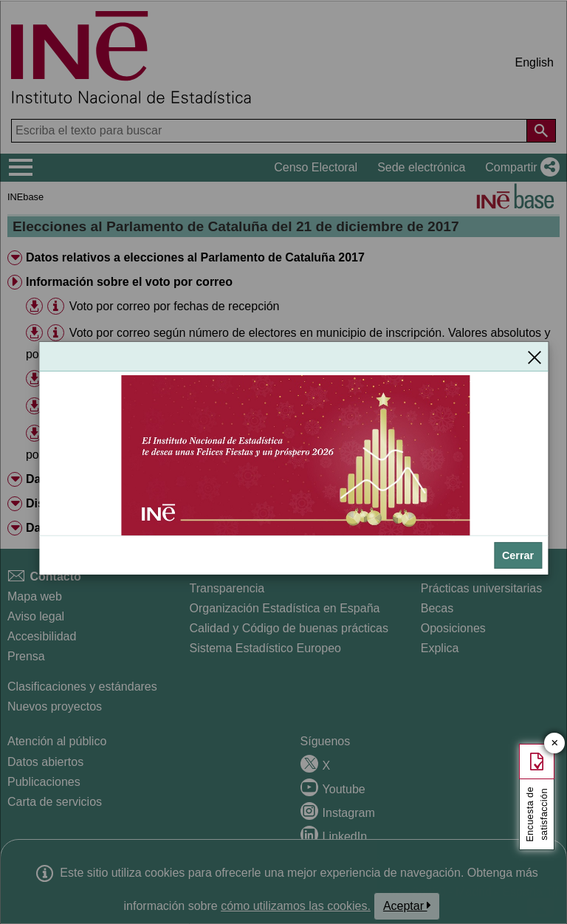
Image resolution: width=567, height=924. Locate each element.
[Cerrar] (535, 357)
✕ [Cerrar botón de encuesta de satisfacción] (555, 743)
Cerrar (518, 555)
